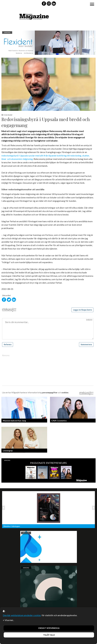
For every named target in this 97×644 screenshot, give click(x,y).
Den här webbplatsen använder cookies (22, 615)
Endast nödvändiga (49, 628)
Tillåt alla (49, 635)
